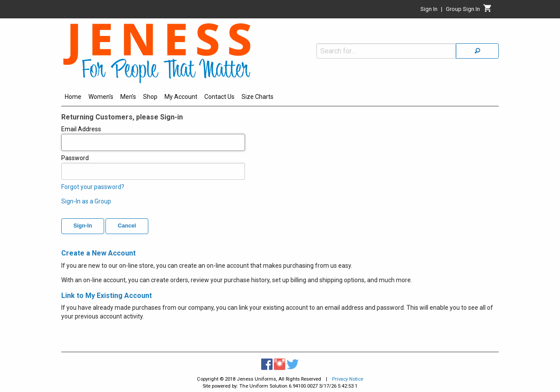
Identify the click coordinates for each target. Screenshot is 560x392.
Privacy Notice (348, 379)
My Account (181, 97)
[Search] (477, 51)
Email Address (153, 138)
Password (153, 167)
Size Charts (257, 97)
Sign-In (83, 226)
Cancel (127, 226)
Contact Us (219, 97)
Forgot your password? (93, 187)
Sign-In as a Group (86, 201)
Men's (128, 97)
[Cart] (488, 10)
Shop (150, 97)
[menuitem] (73, 98)
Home (73, 97)
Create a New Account (98, 253)
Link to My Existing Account (107, 296)
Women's (101, 97)
